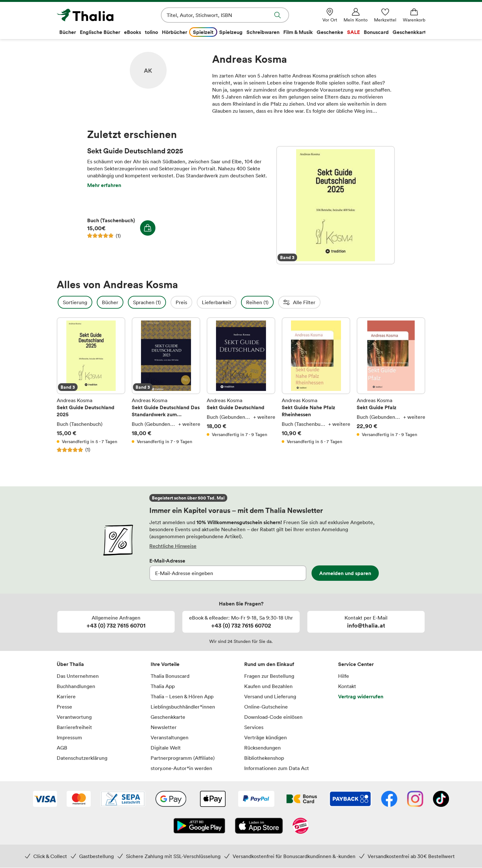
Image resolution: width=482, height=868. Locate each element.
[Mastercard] (79, 799)
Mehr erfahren (104, 185)
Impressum (69, 737)
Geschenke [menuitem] (330, 32)
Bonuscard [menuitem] (376, 32)
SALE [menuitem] (353, 32)
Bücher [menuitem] (68, 32)
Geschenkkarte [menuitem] (411, 32)
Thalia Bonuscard (170, 676)
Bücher (127, 302)
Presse (64, 707)
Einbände (371, 302)
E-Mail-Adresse (167, 561)
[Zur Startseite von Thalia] (94, 15)
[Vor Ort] (330, 15)
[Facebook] (389, 799)
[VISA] (45, 799)
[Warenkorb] (414, 15)
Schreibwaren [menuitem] (263, 32)
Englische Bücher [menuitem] (100, 32)
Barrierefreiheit (74, 727)
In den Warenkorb (148, 228)
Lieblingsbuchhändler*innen (183, 707)
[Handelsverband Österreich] (301, 826)
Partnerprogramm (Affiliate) (183, 758)
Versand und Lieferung (270, 696)
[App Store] (259, 826)
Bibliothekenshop (264, 758)
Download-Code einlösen (273, 717)
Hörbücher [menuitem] (175, 32)
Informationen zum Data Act (277, 768)
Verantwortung (74, 717)
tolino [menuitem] (151, 32)
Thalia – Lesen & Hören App (182, 696)
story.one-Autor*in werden (181, 768)
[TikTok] (441, 799)
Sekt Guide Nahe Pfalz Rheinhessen (316, 385)
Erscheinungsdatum (323, 302)
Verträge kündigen (266, 737)
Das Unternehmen (78, 676)
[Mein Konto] (356, 15)
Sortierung (92, 302)
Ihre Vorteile (165, 664)
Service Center (356, 664)
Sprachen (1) (164, 302)
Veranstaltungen (170, 737)
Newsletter (164, 727)
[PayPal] (256, 799)
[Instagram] (415, 799)
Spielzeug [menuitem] (231, 32)
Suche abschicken (278, 15)
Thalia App (163, 686)
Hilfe (344, 676)
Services (254, 727)
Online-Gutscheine (266, 707)
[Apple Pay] (212, 799)
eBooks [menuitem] (133, 32)
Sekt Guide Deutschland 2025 (336, 205)
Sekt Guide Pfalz (391, 385)
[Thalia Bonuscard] (302, 799)
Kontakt (347, 686)
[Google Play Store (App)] (199, 826)
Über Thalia (70, 664)
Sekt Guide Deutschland (241, 385)
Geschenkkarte (168, 717)
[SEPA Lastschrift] (123, 799)
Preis (199, 302)
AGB (62, 748)
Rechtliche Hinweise (173, 546)
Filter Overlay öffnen (64, 302)
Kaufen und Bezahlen (268, 686)
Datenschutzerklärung (82, 758)
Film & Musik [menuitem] (298, 32)
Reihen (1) (275, 302)
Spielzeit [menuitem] (203, 32)
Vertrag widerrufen (361, 696)
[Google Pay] (171, 799)
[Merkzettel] (385, 15)
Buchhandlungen (76, 686)
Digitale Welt (166, 748)
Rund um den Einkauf (269, 664)
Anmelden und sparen (345, 573)
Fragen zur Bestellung (269, 676)
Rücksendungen (262, 748)
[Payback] (350, 799)
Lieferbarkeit (234, 302)
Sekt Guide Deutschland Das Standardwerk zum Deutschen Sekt (166, 385)
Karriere (66, 696)
